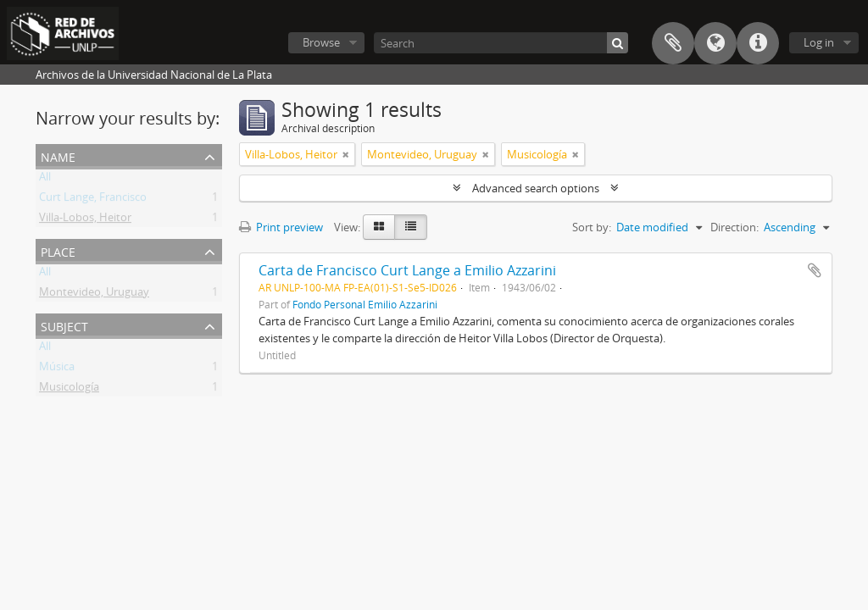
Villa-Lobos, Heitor (85, 220)
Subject (64, 325)
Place (58, 250)
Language (715, 43)
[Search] (501, 43)
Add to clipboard (815, 270)
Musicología (69, 390)
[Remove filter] (346, 154)
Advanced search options (536, 188)
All (45, 180)
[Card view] (379, 227)
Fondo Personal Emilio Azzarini (365, 304)
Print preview (281, 227)
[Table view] (411, 227)
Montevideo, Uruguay (94, 295)
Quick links (758, 43)
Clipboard (673, 43)
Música (57, 369)
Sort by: (592, 227)
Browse (321, 42)
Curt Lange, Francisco (93, 200)
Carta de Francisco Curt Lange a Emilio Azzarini (407, 270)
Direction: (734, 227)
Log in (819, 42)
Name (58, 155)
